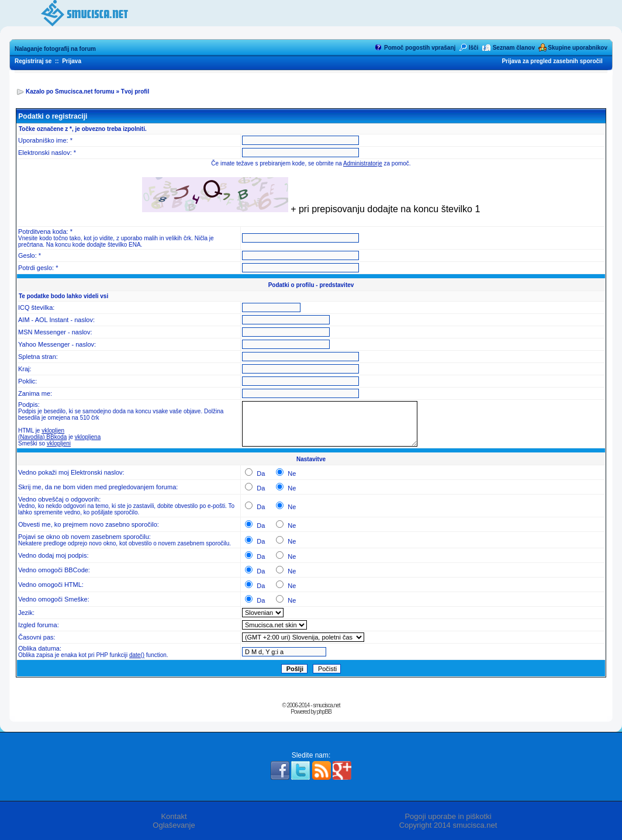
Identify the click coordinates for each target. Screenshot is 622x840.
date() (137, 655)
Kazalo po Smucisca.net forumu (70, 91)
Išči (474, 48)
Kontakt (174, 816)
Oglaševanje (174, 825)
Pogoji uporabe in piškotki (448, 816)
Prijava (72, 61)
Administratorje (363, 163)
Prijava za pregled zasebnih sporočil (552, 61)
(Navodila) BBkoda (42, 437)
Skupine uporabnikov (578, 48)
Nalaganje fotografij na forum (55, 49)
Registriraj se (33, 61)
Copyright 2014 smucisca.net (448, 825)
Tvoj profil (135, 91)
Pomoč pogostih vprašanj (420, 48)
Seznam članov (514, 48)
